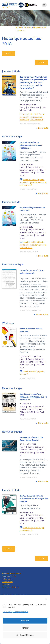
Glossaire (6, 584)
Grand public (7, 582)
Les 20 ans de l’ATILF (10, 587)
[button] (46, 599)
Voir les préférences (25, 635)
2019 (41, 63)
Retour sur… (7, 579)
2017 (8, 53)
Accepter (25, 621)
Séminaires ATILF (9, 576)
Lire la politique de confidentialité (15, 612)
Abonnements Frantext (11, 573)
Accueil (19, 27)
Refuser (25, 628)
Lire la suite (43, 128)
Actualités (27, 27)
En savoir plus (42, 314)
